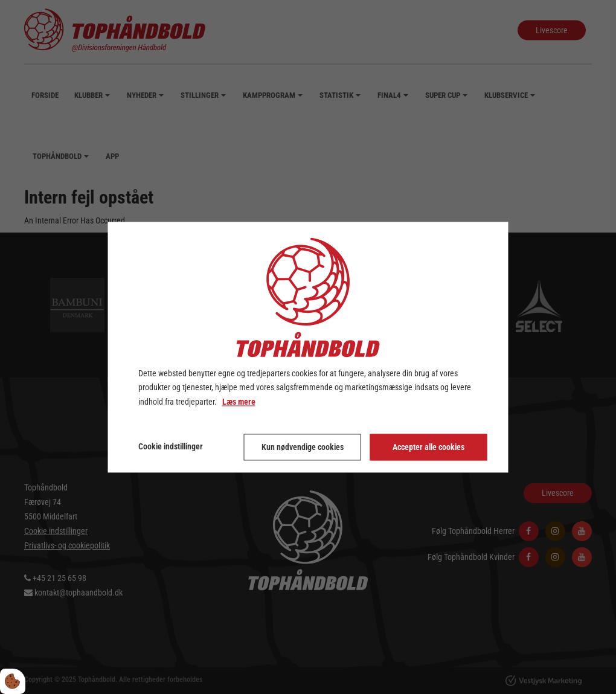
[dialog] (308, 347)
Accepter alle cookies (428, 447)
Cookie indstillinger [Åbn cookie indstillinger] (171, 446)
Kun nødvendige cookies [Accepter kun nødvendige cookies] (303, 447)
